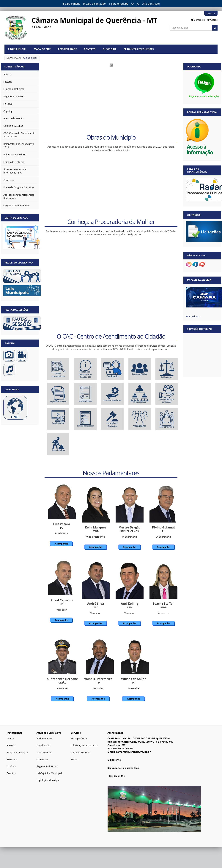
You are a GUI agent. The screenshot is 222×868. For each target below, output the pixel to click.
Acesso (11, 738)
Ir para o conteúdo (94, 4)
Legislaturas (43, 745)
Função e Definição (17, 752)
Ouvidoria (110, 49)
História (11, 745)
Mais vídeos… (193, 316)
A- (138, 4)
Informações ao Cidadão (85, 745)
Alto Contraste (151, 4)
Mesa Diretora (44, 752)
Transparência (79, 738)
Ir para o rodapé (118, 4)
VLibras (213, 20)
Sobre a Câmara (15, 67)
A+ (133, 4)
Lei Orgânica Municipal (49, 773)
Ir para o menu (71, 4)
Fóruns (75, 759)
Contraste (199, 20)
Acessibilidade (67, 49)
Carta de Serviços (81, 752)
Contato (90, 49)
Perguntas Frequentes (139, 49)
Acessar (211, 13)
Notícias (11, 766)
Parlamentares (45, 738)
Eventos (11, 773)
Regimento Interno (47, 766)
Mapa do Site (42, 49)
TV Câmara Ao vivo (199, 280)
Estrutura (12, 759)
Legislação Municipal (48, 780)
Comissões (42, 759)
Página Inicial (17, 49)
